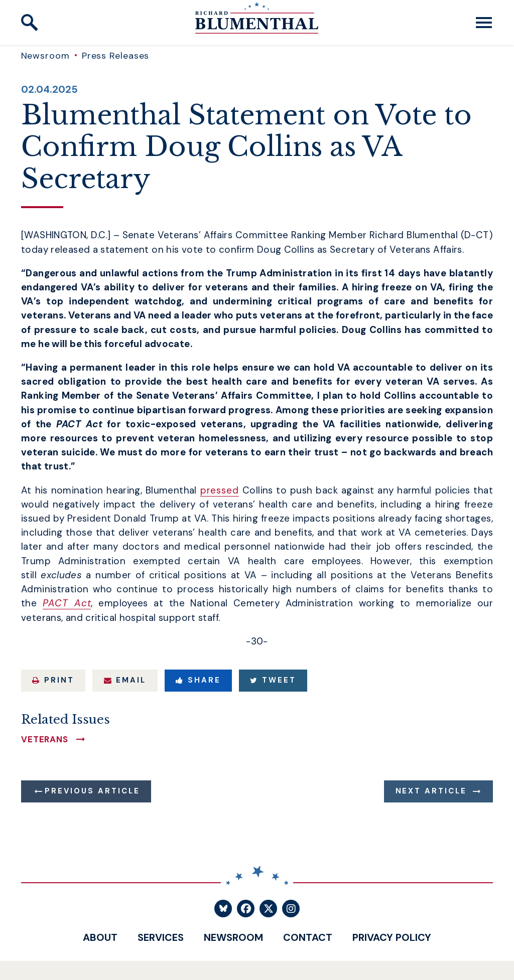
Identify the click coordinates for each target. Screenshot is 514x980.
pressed (220, 490)
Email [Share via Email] (125, 680)
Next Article (431, 791)
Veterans (45, 740)
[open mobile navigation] (484, 23)
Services (161, 937)
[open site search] (30, 23)
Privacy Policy (392, 937)
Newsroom (45, 56)
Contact (308, 937)
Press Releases (116, 56)
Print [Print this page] (53, 680)
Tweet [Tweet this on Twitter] (273, 680)
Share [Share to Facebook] (198, 680)
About (100, 937)
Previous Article (92, 791)
